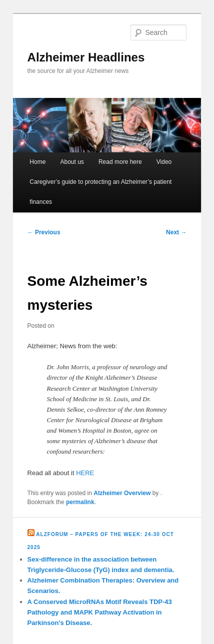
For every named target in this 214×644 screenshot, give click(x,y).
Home (37, 162)
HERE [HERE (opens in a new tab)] (85, 473)
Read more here (120, 162)
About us (72, 162)
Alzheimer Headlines (86, 57)
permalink (80, 502)
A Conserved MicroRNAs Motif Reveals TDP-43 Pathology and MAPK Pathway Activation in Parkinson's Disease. (100, 612)
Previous (44, 232)
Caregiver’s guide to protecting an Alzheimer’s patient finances (100, 192)
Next (176, 232)
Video (164, 162)
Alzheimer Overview (122, 493)
